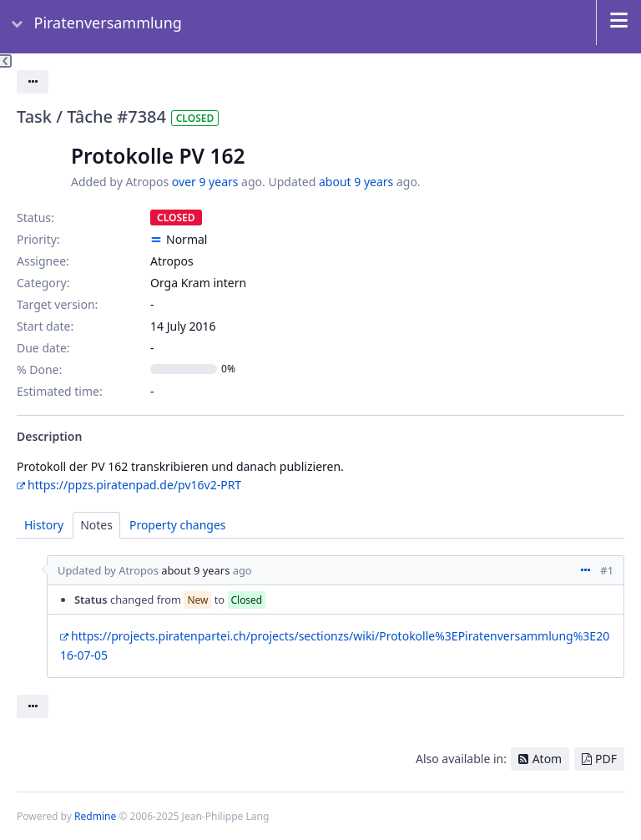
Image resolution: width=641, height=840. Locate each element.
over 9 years (205, 182)
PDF (606, 759)
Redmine (95, 816)
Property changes (178, 525)
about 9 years (356, 182)
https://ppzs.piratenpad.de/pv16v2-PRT (134, 485)
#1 (607, 570)
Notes (96, 525)
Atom (548, 759)
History (44, 525)
